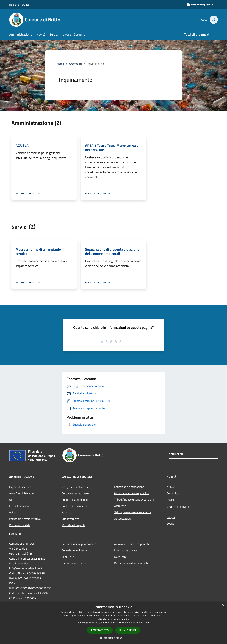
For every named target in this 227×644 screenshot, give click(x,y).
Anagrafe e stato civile (75, 487)
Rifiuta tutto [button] (128, 630)
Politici (13, 512)
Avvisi (170, 500)
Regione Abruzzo (19, 5)
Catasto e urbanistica (74, 506)
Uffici (12, 500)
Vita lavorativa (70, 519)
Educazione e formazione (129, 487)
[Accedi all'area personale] (200, 5)
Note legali (121, 557)
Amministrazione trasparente (132, 544)
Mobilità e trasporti (73, 525)
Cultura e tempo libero (75, 493)
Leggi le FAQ (69, 557)
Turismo (67, 512)
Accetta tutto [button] (100, 630)
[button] (113, 638)
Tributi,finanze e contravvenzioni (134, 499)
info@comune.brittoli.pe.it (26, 568)
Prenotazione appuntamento (79, 544)
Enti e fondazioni (19, 506)
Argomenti (75, 64)
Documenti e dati (20, 525)
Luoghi (171, 517)
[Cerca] (214, 20)
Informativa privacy (126, 550)
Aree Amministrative (22, 493)
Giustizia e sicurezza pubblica (132, 493)
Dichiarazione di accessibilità (131, 563)
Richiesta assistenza (74, 563)
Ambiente (120, 506)
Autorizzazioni (123, 519)
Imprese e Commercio (75, 500)
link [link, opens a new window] (148, 623)
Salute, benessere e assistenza (133, 512)
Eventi (171, 524)
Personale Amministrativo (25, 519)
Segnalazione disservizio (76, 550)
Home (60, 64)
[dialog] (113, 623)
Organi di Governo (20, 487)
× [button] (223, 605)
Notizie (171, 487)
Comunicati (174, 493)
